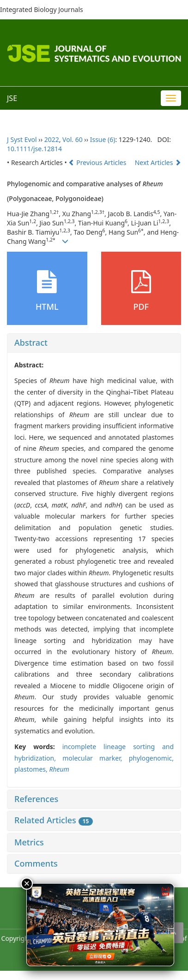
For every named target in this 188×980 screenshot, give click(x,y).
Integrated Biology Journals (42, 9)
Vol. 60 (73, 139)
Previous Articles (98, 162)
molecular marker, (96, 758)
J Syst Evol (22, 139)
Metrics (29, 842)
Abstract (31, 342)
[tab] (94, 343)
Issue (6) (103, 139)
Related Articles (54, 820)
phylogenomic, (151, 758)
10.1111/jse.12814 (34, 149)
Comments (36, 863)
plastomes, (32, 769)
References (36, 799)
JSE (12, 98)
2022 (52, 139)
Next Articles (158, 162)
